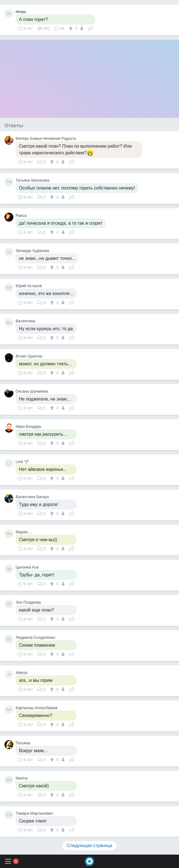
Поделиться (91, 28)
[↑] (72, 28)
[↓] (81, 28)
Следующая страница (90, 846)
